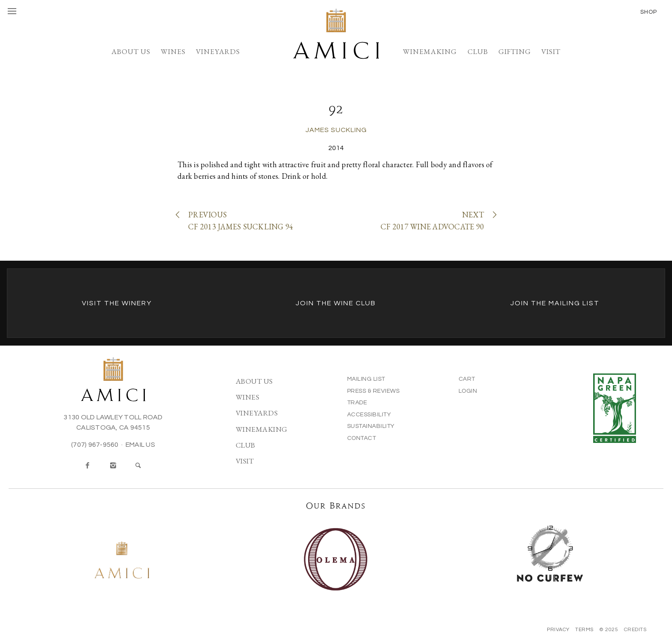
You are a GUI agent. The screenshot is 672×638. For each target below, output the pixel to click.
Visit (551, 51)
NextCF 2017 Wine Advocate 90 (438, 220)
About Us (131, 51)
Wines (173, 51)
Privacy (558, 630)
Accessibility (369, 415)
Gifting (515, 51)
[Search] (138, 466)
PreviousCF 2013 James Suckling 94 (235, 220)
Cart (467, 379)
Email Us (140, 445)
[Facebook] (88, 466)
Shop (649, 12)
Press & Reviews (373, 391)
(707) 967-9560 (95, 445)
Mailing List (366, 379)
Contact (362, 438)
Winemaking (430, 51)
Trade (357, 403)
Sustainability (371, 426)
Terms (584, 630)
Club (478, 51)
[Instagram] (113, 466)
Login (468, 391)
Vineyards (218, 51)
